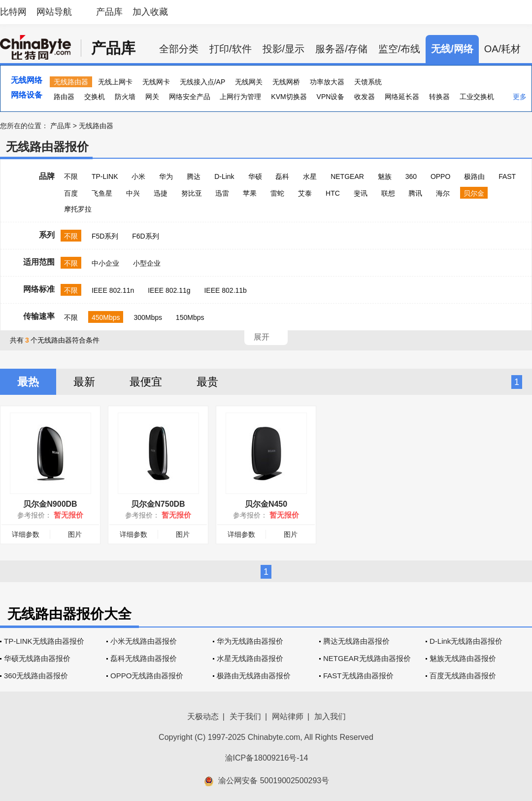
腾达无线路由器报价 (356, 641)
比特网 (13, 12)
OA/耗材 (502, 49)
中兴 (133, 193)
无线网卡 (156, 82)
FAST (507, 176)
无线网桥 (286, 82)
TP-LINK (105, 176)
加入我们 (330, 716)
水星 (310, 176)
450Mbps (106, 317)
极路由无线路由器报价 (254, 676)
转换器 (439, 97)
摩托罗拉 (78, 209)
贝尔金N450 (266, 504)
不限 (71, 176)
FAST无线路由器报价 (358, 676)
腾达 (194, 176)
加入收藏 (150, 12)
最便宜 (146, 382)
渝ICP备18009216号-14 (267, 758)
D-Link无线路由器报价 (466, 641)
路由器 (64, 97)
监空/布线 (399, 49)
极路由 (474, 176)
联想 (388, 193)
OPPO (440, 176)
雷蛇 (277, 193)
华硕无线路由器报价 (37, 658)
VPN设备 (331, 97)
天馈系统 (368, 82)
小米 (138, 176)
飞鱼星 (102, 193)
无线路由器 (71, 82)
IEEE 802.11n (113, 290)
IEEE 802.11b (225, 290)
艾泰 (305, 193)
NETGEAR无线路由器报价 (367, 658)
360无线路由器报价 (36, 676)
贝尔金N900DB (50, 504)
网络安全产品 (190, 97)
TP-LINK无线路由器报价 (44, 641)
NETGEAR (347, 176)
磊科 (282, 176)
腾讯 (415, 193)
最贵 (207, 382)
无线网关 (249, 82)
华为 (166, 176)
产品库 (109, 12)
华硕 (255, 176)
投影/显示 (284, 49)
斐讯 (361, 193)
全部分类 (179, 49)
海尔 (443, 193)
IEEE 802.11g (169, 290)
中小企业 (105, 263)
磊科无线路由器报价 (144, 658)
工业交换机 (477, 97)
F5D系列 (105, 236)
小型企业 (147, 263)
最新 (84, 382)
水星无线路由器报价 (250, 658)
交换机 (95, 97)
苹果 (250, 193)
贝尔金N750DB (158, 504)
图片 (75, 534)
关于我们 (245, 716)
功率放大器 (327, 82)
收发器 (365, 97)
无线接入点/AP (203, 82)
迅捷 (161, 193)
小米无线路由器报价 (144, 641)
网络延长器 (402, 97)
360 (411, 176)
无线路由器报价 (47, 147)
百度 (71, 193)
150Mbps (190, 317)
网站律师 (288, 716)
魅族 (385, 176)
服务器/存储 (341, 49)
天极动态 (203, 716)
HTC (333, 193)
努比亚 (192, 193)
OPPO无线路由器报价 (147, 676)
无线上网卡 (115, 82)
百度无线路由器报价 (463, 676)
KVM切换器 (289, 97)
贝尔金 (474, 193)
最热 (28, 382)
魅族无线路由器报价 (463, 658)
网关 (152, 97)
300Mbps (148, 317)
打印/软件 (231, 49)
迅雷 (222, 193)
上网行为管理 (240, 97)
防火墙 (125, 97)
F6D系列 (145, 236)
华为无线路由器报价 (250, 641)
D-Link (224, 176)
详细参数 (26, 534)
